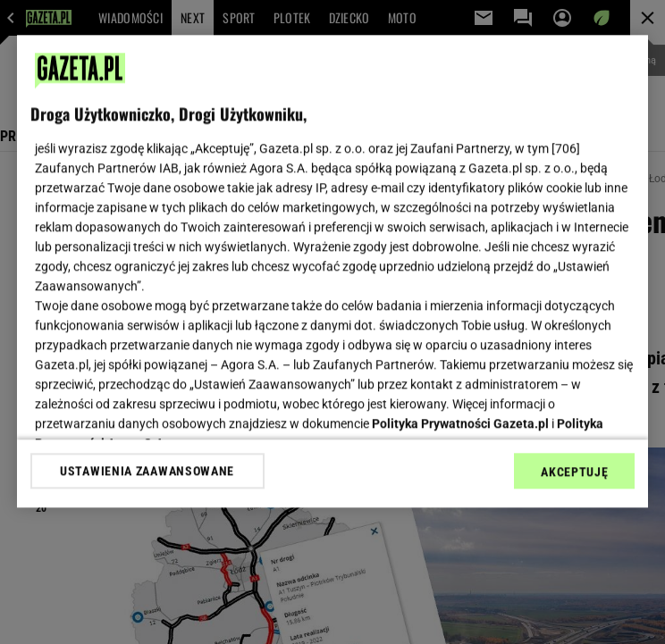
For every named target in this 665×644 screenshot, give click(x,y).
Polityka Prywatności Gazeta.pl (460, 423)
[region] (333, 271)
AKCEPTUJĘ (574, 472)
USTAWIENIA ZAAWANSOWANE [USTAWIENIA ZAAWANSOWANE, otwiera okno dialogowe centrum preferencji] (147, 471)
